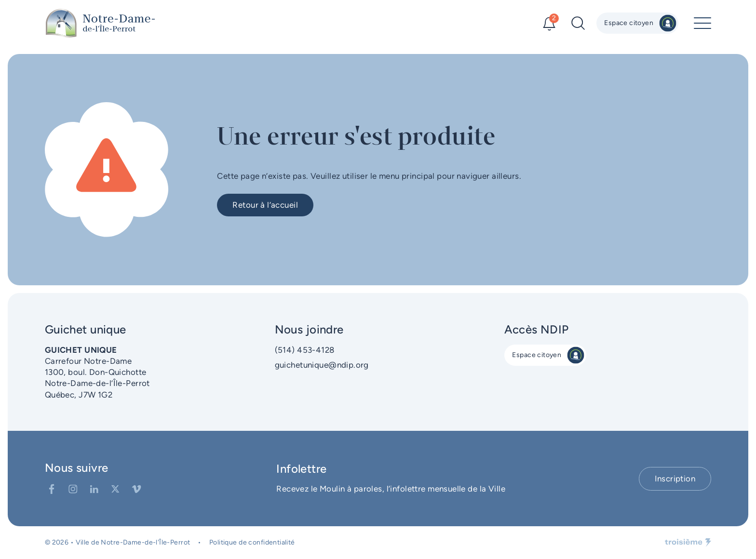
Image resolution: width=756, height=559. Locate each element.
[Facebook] (52, 489)
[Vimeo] (136, 489)
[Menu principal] (702, 23)
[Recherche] (578, 23)
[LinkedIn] (94, 489)
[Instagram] (73, 489)
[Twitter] (115, 489)
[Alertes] (549, 23)
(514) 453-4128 (305, 350)
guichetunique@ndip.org (322, 365)
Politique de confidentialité (252, 542)
